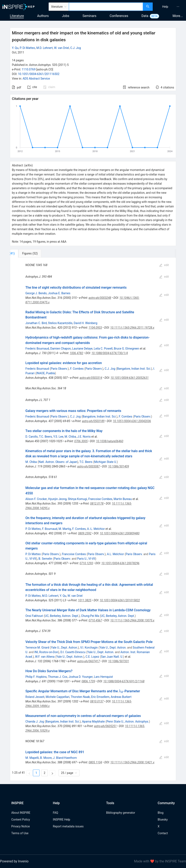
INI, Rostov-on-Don (46, 652)
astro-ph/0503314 (91, 378)
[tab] (24, 253)
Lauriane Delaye (82, 349)
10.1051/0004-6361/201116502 (39, 74)
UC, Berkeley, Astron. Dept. (62, 616)
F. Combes (77, 369)
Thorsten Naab (80, 697)
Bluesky (163, 820)
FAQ (56, 813)
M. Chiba (70, 437)
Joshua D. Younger (81, 677)
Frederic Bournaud (37, 349)
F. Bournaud (50, 529)
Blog (161, 813)
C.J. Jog (76, 48)
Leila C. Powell (103, 349)
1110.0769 (29, 69)
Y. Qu (15, 48)
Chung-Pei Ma (90, 616)
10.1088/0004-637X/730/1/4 (110, 353)
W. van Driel (61, 48)
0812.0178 (97, 504)
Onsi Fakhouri (34, 616)
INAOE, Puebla (46, 373)
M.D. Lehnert (45, 48)
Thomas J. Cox (58, 677)
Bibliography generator (121, 813)
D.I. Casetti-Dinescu (73, 652)
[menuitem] (165, 7)
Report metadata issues (68, 826)
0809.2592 (85, 533)
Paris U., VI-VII (86, 559)
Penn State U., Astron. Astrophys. (128, 722)
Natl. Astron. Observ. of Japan (58, 462)
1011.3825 (85, 600)
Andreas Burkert (121, 697)
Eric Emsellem (100, 697)
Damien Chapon (61, 349)
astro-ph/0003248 (100, 298)
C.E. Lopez (92, 657)
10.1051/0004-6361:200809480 (120, 533)
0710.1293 (86, 563)
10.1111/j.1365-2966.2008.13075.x (132, 620)
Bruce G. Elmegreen (126, 349)
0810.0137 (97, 701)
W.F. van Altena (45, 657)
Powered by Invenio (14, 861)
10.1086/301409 (118, 466)
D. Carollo (32, 437)
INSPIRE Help (62, 820)
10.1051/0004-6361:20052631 (130, 378)
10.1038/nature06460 (110, 441)
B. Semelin (45, 559)
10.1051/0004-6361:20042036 (132, 421)
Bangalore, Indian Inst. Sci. (134, 369)
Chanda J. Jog (35, 722)
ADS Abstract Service (36, 79)
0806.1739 (88, 681)
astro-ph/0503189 (93, 421)
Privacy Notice (21, 826)
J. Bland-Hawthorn (65, 758)
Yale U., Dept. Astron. (64, 648)
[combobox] (106, 7)
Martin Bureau (123, 499)
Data (145, 16)
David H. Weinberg (85, 323)
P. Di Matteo (27, 48)
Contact (163, 833)
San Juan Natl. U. (112, 657)
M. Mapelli (32, 758)
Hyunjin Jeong (57, 499)
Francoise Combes (100, 499)
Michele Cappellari (58, 697)
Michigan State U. (106, 462)
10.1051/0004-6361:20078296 (120, 563)
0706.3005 (81, 441)
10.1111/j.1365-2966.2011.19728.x (132, 328)
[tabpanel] (93, 519)
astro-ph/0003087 (88, 466)
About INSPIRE (21, 813)
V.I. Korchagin (89, 648)
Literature (17, 16)
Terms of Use (20, 833)
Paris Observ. (59, 369)
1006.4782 (76, 353)
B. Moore (46, 758)
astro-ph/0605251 (105, 726)
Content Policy (21, 820)
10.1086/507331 (119, 661)
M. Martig (65, 529)
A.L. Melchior (115, 554)
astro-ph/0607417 (88, 661)
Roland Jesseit (35, 697)
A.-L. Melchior (96, 529)
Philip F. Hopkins (36, 677)
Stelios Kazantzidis (60, 323)
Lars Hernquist (103, 677)
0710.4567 (95, 620)
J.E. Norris (84, 437)
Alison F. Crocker (36, 499)
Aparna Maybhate (93, 722)
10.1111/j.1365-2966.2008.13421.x (132, 762)
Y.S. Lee (58, 437)
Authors (43, 16)
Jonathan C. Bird (36, 323)
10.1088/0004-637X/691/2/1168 (124, 681)
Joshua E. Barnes (59, 293)
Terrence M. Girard (37, 648)
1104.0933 (95, 328)
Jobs (66, 16)
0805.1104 (95, 762)
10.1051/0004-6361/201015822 (120, 600)
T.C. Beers (46, 437)
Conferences (119, 16)
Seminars (89, 16)
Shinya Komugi (77, 499)
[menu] (170, 7)
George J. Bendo (36, 293)
